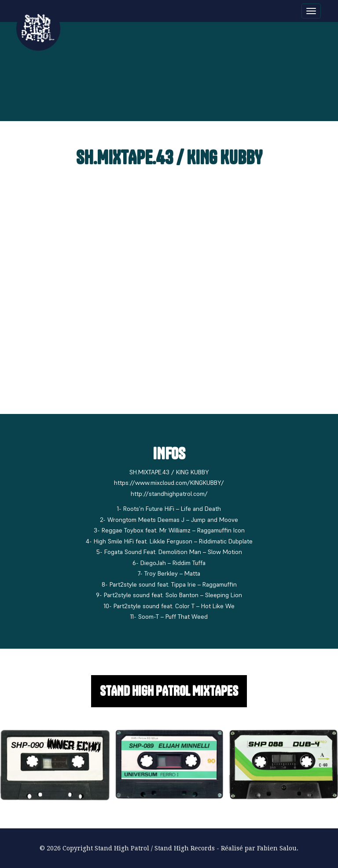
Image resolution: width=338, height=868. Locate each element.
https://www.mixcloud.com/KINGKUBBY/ (169, 483)
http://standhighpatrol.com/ (169, 494)
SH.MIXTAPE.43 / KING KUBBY (169, 157)
